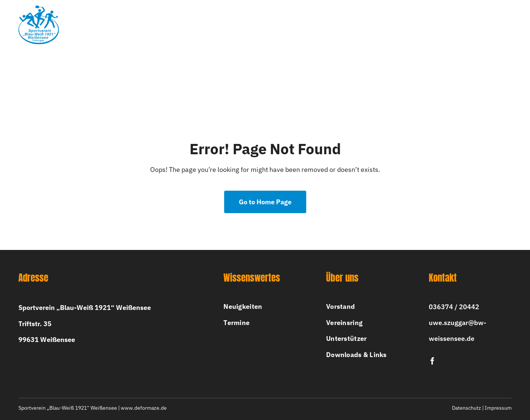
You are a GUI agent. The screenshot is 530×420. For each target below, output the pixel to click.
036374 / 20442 (454, 307)
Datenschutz (467, 408)
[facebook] (432, 361)
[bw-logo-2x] (39, 9)
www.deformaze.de (144, 408)
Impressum (498, 408)
